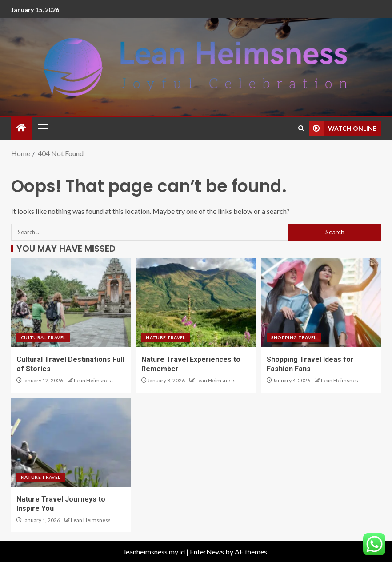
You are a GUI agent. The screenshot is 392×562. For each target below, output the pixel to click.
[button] (42, 128)
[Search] (301, 128)
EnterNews (207, 552)
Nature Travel (166, 337)
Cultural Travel (43, 337)
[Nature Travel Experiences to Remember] (196, 303)
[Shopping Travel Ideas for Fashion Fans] (321, 303)
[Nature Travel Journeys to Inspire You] (71, 442)
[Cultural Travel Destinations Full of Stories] (71, 303)
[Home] (21, 128)
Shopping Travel (294, 337)
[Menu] (42, 128)
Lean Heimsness (94, 380)
